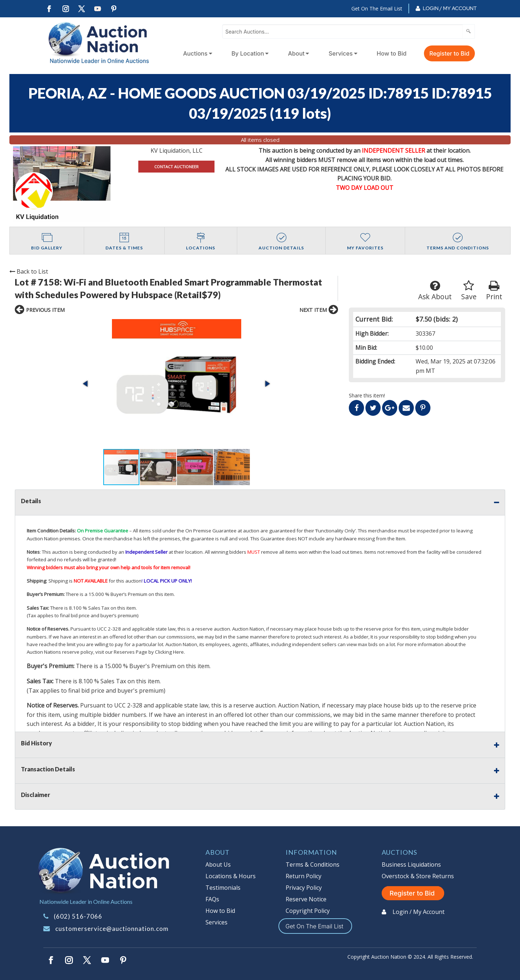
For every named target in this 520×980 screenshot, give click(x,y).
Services (341, 53)
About (296, 53)
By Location (248, 53)
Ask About (435, 291)
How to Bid (392, 53)
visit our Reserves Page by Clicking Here (140, 652)
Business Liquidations (411, 864)
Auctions (195, 53)
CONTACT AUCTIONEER (176, 167)
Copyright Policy (308, 911)
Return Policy (304, 876)
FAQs (212, 899)
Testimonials (223, 888)
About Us (218, 864)
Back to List (29, 271)
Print (494, 291)
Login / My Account (450, 8)
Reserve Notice (306, 899)
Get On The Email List (377, 8)
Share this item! (367, 395)
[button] (86, 384)
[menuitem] (196, 53)
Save (469, 291)
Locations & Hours (231, 876)
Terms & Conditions (313, 864)
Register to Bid (449, 53)
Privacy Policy (304, 888)
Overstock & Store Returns (418, 876)
